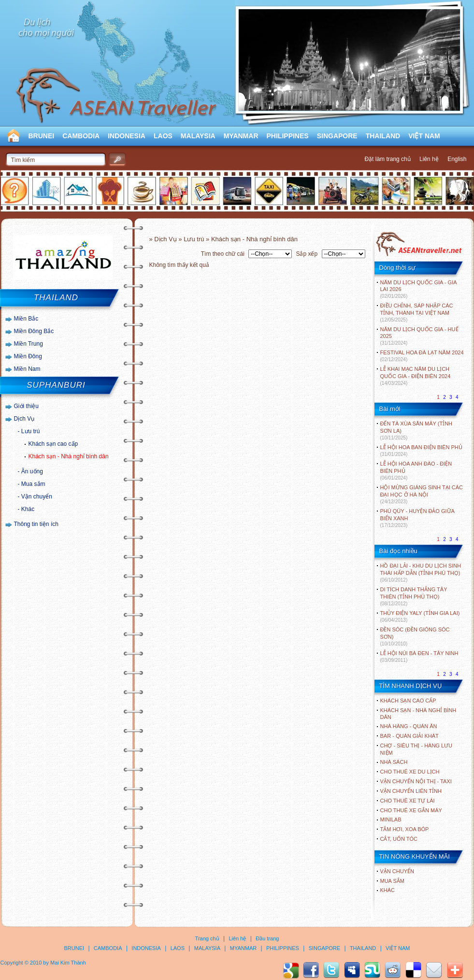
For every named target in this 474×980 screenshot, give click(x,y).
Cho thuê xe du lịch (410, 772)
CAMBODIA (81, 136)
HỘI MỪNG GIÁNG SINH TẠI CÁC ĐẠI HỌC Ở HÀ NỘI (422, 494)
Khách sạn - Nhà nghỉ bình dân (69, 456)
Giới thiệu (26, 406)
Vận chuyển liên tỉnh (411, 791)
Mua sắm (33, 484)
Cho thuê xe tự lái (408, 801)
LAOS (163, 136)
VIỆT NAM (424, 136)
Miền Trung (29, 344)
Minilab (391, 819)
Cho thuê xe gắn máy (411, 810)
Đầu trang (267, 938)
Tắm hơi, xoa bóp (405, 829)
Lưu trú (31, 431)
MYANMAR (241, 136)
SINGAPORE (337, 136)
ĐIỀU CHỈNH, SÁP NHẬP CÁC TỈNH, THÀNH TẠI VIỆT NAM (417, 313)
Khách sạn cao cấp (53, 444)
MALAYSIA (198, 136)
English (457, 159)
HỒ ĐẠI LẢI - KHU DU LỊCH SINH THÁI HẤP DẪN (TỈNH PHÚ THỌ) (421, 573)
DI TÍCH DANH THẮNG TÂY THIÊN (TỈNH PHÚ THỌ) (414, 596)
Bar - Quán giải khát (409, 736)
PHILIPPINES (288, 136)
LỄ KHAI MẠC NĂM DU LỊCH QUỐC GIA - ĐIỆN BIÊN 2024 (416, 376)
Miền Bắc (26, 319)
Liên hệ (429, 159)
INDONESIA (127, 136)
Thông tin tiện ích (36, 524)
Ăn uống (32, 471)
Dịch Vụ (24, 419)
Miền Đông (28, 356)
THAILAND (383, 136)
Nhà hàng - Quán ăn (409, 726)
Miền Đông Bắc (34, 331)
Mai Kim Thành (68, 963)
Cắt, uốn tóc (399, 839)
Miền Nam (27, 369)
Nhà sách (394, 762)
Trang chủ (207, 938)
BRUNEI (42, 136)
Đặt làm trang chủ (387, 159)
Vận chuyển (37, 497)
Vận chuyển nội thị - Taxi (416, 781)
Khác (28, 509)
